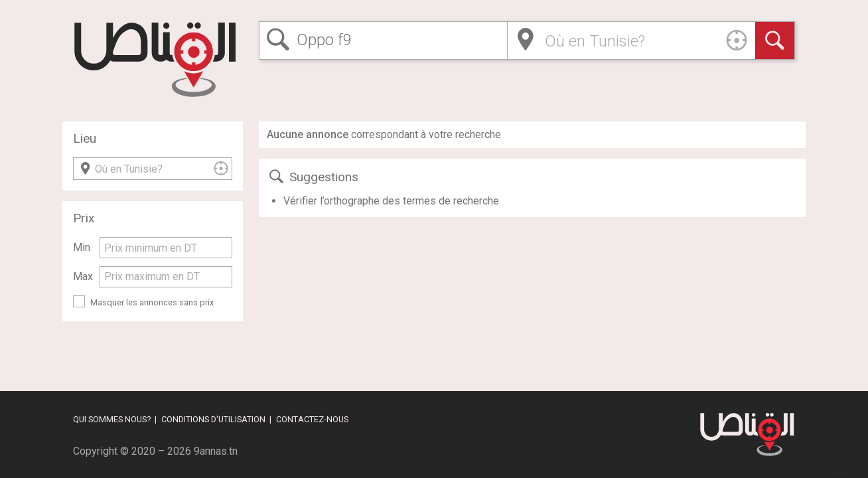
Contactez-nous (312, 419)
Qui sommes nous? (112, 419)
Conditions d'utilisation (213, 419)
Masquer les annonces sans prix (152, 302)
